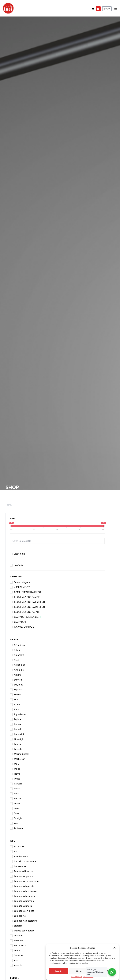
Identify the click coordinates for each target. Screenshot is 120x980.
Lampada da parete (24, 886)
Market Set (20, 759)
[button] (114, 958)
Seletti (17, 803)
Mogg (17, 769)
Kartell (17, 729)
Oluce (17, 779)
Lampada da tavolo (24, 901)
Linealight (19, 739)
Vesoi (17, 823)
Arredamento (21, 856)
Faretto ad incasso (23, 871)
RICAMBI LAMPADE (24, 627)
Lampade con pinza (24, 911)
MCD (17, 764)
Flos (16, 699)
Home (9, 505)
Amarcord (19, 655)
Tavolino (18, 955)
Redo (17, 794)
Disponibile (19, 554)
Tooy (16, 813)
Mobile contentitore (24, 931)
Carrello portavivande (25, 861)
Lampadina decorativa (26, 921)
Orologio (19, 936)
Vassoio (18, 965)
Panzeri (18, 784)
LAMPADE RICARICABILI (26, 617)
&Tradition (19, 645)
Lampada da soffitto (24, 896)
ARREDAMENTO (22, 587)
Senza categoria (22, 582)
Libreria (18, 926)
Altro (17, 851)
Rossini (18, 798)
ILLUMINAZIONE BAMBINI (28, 597)
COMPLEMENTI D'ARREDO (27, 592)
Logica (17, 744)
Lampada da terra (23, 906)
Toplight (18, 818)
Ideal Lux (19, 709)
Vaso (17, 960)
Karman (18, 724)
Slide (17, 808)
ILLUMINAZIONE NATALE (27, 612)
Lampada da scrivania (25, 891)
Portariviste (20, 945)
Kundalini (19, 734)
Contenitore (20, 866)
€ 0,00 (107, 9)
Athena (18, 675)
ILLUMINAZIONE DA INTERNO (29, 607)
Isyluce (18, 719)
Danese (18, 680)
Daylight (18, 685)
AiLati (17, 650)
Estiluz (17, 695)
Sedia (17, 950)
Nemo (17, 774)
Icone (17, 704)
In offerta (19, 565)
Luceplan (19, 749)
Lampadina (20, 916)
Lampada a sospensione (26, 881)
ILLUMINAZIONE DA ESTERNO (29, 602)
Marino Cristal (21, 754)
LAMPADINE (20, 622)
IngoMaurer (20, 714)
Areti (16, 660)
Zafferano (19, 828)
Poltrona (18, 941)
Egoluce (18, 690)
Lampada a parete (23, 876)
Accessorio (20, 846)
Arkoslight (19, 665)
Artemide (19, 670)
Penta (17, 789)
